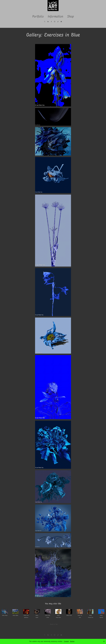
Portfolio (38, 16)
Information (55, 16)
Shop (70, 16)
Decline (72, 641)
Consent (66, 641)
